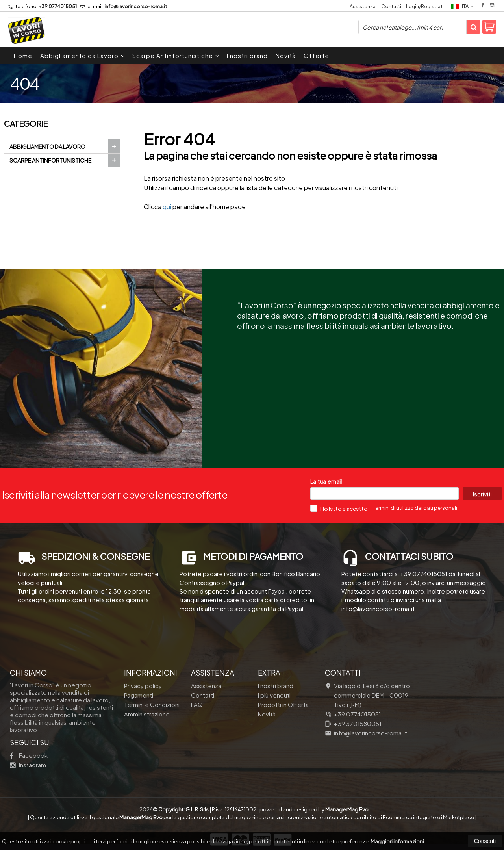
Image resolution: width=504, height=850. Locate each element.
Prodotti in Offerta (283, 704)
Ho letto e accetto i (340, 508)
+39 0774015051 (42, 6)
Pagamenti (139, 695)
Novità (286, 55)
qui (167, 207)
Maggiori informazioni (397, 841)
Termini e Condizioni (152, 704)
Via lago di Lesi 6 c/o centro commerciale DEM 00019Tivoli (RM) (367, 695)
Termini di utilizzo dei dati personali (415, 508)
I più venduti (274, 695)
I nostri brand (247, 55)
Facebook (29, 755)
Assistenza (363, 6)
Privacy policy (143, 686)
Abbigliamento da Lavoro (83, 55)
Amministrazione (147, 714)
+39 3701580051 (353, 723)
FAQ (197, 704)
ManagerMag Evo (347, 809)
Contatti (391, 6)
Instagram (28, 765)
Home (23, 55)
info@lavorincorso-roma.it (123, 6)
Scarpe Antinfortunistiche (176, 55)
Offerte (316, 55)
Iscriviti (482, 494)
